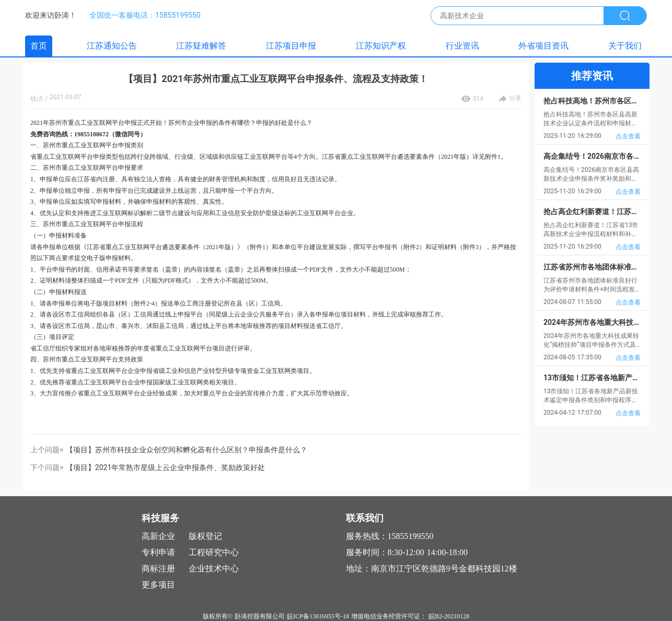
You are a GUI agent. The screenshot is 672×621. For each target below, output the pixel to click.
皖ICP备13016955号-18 (318, 616)
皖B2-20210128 (449, 616)
